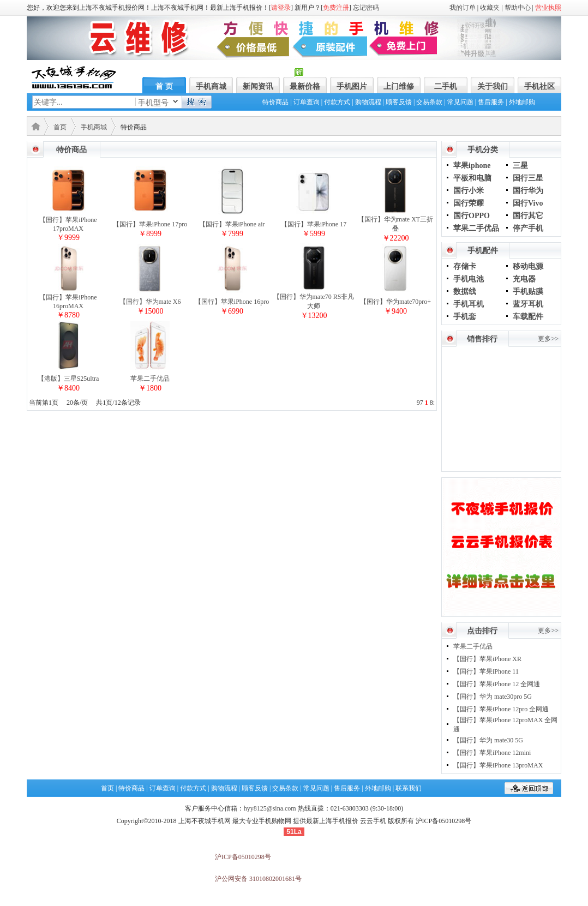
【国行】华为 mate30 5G (488, 740)
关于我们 (493, 86)
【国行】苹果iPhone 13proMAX (498, 765)
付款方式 (337, 102)
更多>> (548, 339)
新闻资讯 (258, 86)
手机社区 (539, 86)
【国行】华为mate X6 (150, 302)
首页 (60, 127)
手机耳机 (469, 304)
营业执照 (548, 8)
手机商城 (211, 86)
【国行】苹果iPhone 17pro (150, 224)
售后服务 (491, 102)
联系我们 (409, 788)
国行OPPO (472, 216)
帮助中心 (518, 8)
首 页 (164, 86)
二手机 (446, 86)
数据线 (465, 292)
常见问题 (460, 102)
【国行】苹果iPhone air (232, 224)
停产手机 (528, 228)
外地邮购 (522, 102)
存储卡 (465, 266)
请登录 (281, 8)
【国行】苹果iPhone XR (487, 659)
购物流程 (368, 102)
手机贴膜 (528, 292)
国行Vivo (528, 203)
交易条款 (429, 102)
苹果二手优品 (150, 379)
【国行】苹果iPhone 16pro (232, 302)
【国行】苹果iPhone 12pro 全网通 (501, 709)
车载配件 (528, 317)
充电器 (524, 279)
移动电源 (528, 266)
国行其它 (528, 216)
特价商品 (275, 102)
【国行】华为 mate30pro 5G (493, 697)
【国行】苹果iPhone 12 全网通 (497, 684)
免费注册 (336, 8)
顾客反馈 (399, 102)
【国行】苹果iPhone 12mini (492, 753)
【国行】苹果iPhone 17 (314, 224)
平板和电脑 (472, 178)
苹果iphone (472, 166)
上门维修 (399, 86)
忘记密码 (366, 8)
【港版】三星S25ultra (68, 379)
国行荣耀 (469, 203)
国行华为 (528, 191)
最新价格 (305, 86)
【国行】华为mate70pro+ (395, 302)
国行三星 (528, 178)
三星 (520, 166)
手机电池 (469, 279)
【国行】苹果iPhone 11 (486, 671)
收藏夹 (490, 8)
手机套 (465, 317)
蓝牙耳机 (528, 304)
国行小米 (469, 191)
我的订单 (463, 8)
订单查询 (307, 102)
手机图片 (352, 86)
